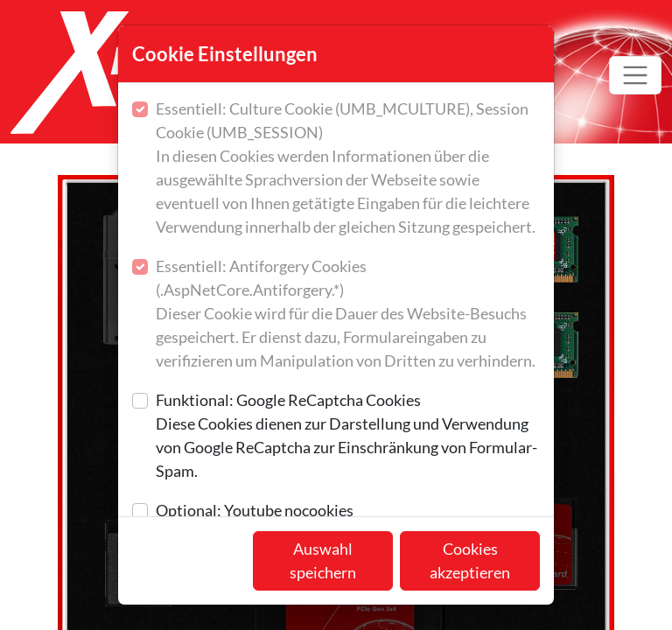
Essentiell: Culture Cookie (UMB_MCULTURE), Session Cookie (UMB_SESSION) (348, 169)
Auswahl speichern (323, 560)
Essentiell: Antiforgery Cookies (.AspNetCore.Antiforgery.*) (348, 315)
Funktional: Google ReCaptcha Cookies (348, 437)
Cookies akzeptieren (470, 560)
